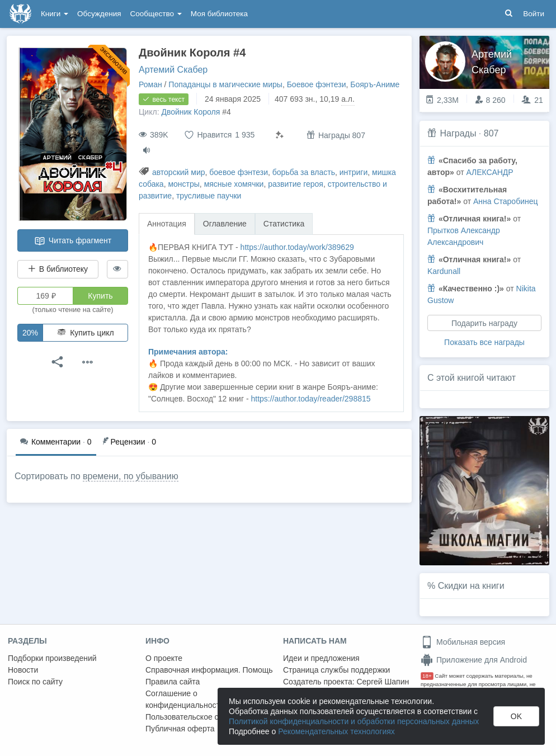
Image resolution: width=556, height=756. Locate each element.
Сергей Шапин (383, 682)
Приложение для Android (474, 660)
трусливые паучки (209, 196)
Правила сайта (173, 682)
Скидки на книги (471, 586)
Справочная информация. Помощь (209, 670)
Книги (55, 14)
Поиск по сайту (35, 682)
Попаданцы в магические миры (225, 84)
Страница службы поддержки (336, 670)
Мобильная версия (463, 642)
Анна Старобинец (506, 201)
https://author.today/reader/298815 (310, 399)
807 (491, 133)
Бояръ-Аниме (375, 84)
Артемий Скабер (173, 70)
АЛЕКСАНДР (489, 172)
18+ (427, 676)
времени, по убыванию (131, 476)
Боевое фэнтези (317, 84)
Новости (23, 670)
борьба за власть (304, 172)
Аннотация (167, 224)
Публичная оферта (180, 729)
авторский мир (179, 172)
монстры (183, 184)
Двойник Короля (190, 112)
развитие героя (296, 184)
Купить (100, 296)
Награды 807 (336, 135)
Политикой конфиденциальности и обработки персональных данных (354, 721)
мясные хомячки (234, 184)
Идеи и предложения (321, 658)
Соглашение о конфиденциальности (185, 699)
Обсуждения (99, 14)
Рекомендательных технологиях (336, 731)
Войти (534, 14)
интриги (354, 172)
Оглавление (225, 224)
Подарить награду (484, 323)
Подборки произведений (52, 658)
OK (516, 716)
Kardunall (444, 271)
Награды (458, 133)
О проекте (164, 658)
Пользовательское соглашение (202, 717)
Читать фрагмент (73, 241)
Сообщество (156, 14)
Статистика (284, 224)
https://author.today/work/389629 (297, 247)
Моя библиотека (219, 14)
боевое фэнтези (239, 172)
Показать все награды (484, 342)
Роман (150, 84)
